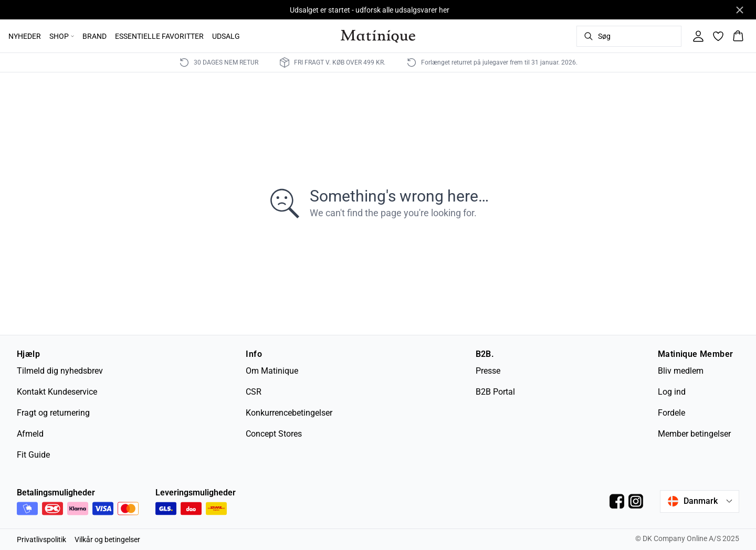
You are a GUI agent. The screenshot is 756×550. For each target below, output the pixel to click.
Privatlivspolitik (41, 540)
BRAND (94, 36)
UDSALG (226, 36)
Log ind (672, 392)
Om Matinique (272, 371)
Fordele (671, 413)
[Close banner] (740, 10)
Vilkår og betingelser (107, 540)
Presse (488, 371)
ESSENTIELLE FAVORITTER (159, 36)
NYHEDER (25, 36)
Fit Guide (33, 455)
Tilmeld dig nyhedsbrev (60, 371)
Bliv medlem (681, 371)
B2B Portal (495, 392)
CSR (254, 392)
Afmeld (30, 434)
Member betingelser (694, 434)
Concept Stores (274, 434)
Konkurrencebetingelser (289, 413)
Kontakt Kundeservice (57, 392)
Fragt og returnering (53, 413)
